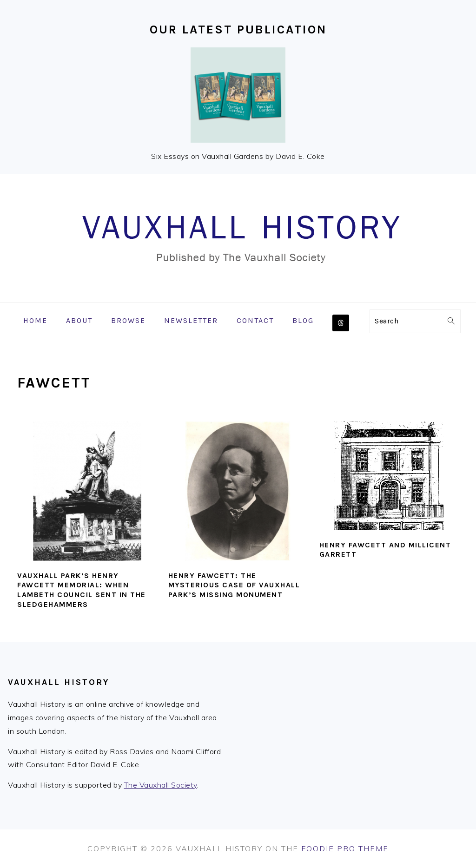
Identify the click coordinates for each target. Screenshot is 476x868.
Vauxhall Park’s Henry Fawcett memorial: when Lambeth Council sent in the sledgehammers (82, 590)
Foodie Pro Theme (345, 848)
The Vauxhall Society (161, 785)
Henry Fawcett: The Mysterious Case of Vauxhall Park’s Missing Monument (234, 585)
